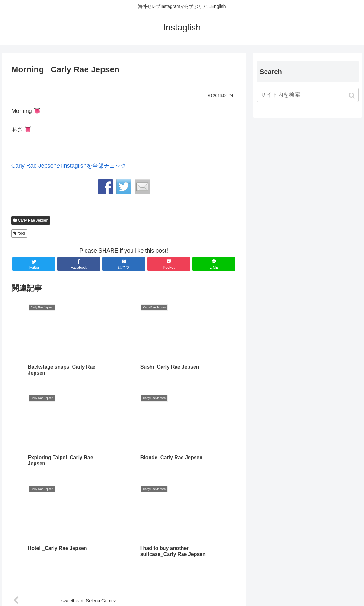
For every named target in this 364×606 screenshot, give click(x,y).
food (21, 233)
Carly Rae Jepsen (33, 220)
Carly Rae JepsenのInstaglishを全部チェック (69, 166)
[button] (352, 96)
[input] (308, 95)
